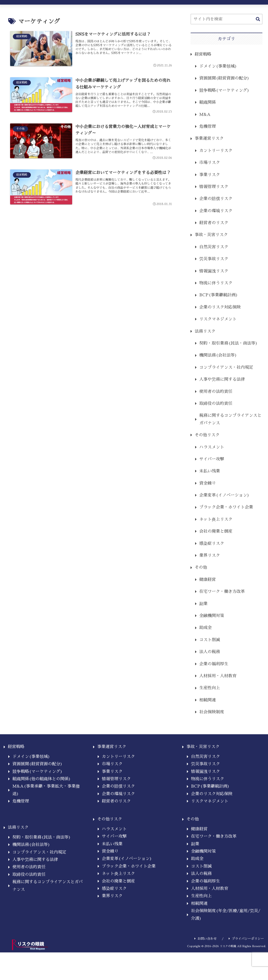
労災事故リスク (214, 259)
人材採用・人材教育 (218, 676)
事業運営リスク (209, 138)
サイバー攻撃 (212, 459)
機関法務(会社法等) (218, 355)
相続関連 (208, 700)
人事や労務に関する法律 (222, 379)
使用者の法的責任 (216, 391)
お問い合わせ (206, 939)
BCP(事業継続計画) (219, 295)
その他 (201, 567)
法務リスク (205, 331)
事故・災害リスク (211, 235)
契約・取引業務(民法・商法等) (228, 343)
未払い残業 (210, 471)
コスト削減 (210, 640)
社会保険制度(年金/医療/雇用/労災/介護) (226, 914)
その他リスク (207, 435)
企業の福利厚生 (214, 664)
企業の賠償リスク (216, 199)
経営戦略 (203, 54)
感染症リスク (212, 543)
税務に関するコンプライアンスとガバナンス (230, 419)
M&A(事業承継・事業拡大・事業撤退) (46, 790)
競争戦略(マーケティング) (224, 90)
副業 (203, 604)
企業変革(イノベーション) (224, 495)
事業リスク (210, 175)
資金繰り (208, 483)
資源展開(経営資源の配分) (224, 78)
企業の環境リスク (216, 211)
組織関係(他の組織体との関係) (42, 779)
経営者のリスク (214, 223)
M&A (205, 114)
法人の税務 (210, 652)
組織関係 (208, 102)
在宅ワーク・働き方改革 (222, 591)
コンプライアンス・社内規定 (226, 367)
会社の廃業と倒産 (216, 531)
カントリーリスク (216, 151)
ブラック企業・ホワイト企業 (226, 507)
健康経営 (208, 580)
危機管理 (208, 126)
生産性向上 (210, 688)
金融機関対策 (212, 616)
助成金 (205, 628)
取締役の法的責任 (216, 403)
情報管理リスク (214, 187)
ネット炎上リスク (216, 519)
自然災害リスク (214, 247)
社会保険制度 (212, 712)
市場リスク (210, 163)
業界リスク (210, 555)
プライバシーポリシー (246, 939)
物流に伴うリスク (216, 283)
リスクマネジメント (218, 319)
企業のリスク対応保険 (220, 307)
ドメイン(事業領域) (218, 66)
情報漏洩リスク (214, 271)
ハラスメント (212, 447)
